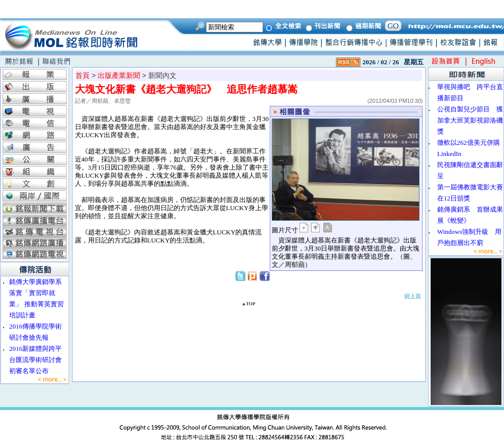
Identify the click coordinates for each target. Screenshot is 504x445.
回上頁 (413, 296)
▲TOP (248, 304)
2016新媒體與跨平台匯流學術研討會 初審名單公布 (39, 360)
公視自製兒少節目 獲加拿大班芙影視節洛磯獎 (470, 120)
